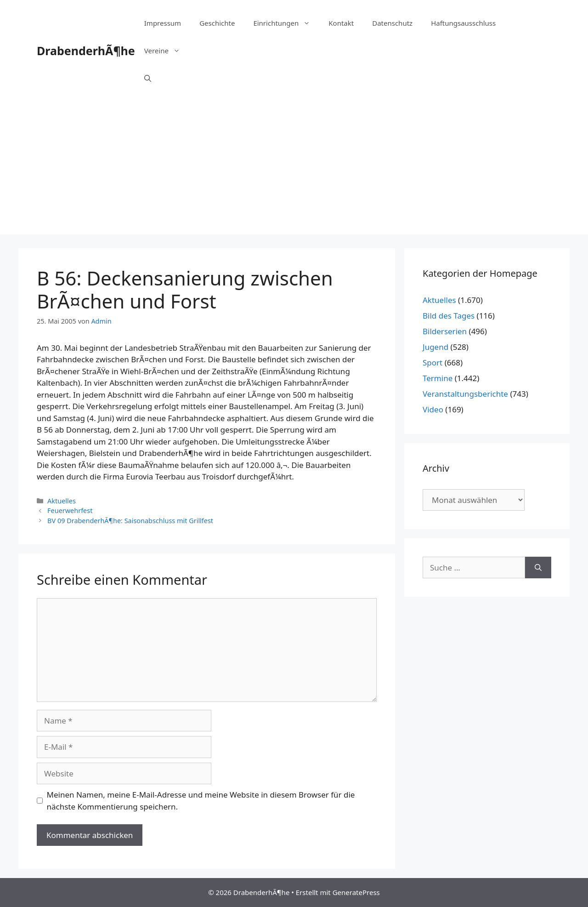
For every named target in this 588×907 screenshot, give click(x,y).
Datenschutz (392, 23)
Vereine (167, 51)
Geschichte (217, 23)
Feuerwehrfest (70, 511)
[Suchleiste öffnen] (148, 78)
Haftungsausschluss (463, 23)
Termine (438, 378)
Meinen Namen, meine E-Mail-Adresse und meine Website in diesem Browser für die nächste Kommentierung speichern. (201, 801)
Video (433, 409)
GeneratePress (356, 892)
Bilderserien (445, 331)
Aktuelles (62, 501)
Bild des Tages (449, 316)
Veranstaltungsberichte (465, 394)
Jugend (435, 347)
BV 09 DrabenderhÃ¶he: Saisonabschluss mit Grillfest (130, 521)
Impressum (163, 23)
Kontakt (341, 23)
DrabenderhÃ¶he (86, 51)
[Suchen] (538, 568)
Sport (433, 362)
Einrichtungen (286, 23)
